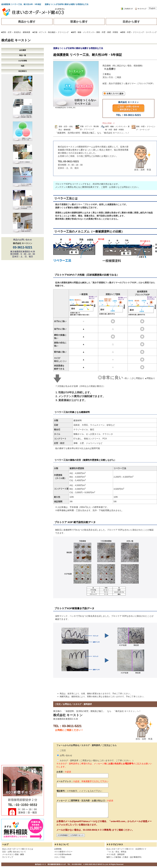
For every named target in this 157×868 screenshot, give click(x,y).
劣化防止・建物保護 (22, 32)
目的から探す (131, 22)
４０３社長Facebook (63, 854)
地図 (23, 66)
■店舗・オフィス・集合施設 (44, 32)
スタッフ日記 (60, 857)
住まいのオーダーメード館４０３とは (18, 849)
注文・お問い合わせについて (14, 852)
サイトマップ (8, 857)
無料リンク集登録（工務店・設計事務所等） (125, 857)
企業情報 (58, 849)
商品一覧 (23, 55)
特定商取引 (23, 71)
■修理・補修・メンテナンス (83, 32)
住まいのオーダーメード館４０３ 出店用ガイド (126, 849)
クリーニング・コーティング (145, 32)
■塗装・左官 (6, 32)
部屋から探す (79, 22)
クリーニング (63, 32)
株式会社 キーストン (16, 40)
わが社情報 (23, 61)
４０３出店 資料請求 (115, 854)
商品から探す (27, 22)
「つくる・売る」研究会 (116, 852)
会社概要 (23, 50)
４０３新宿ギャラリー (63, 852)
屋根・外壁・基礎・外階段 (107, 32)
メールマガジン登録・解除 (13, 854)
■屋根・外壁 (125, 32)
